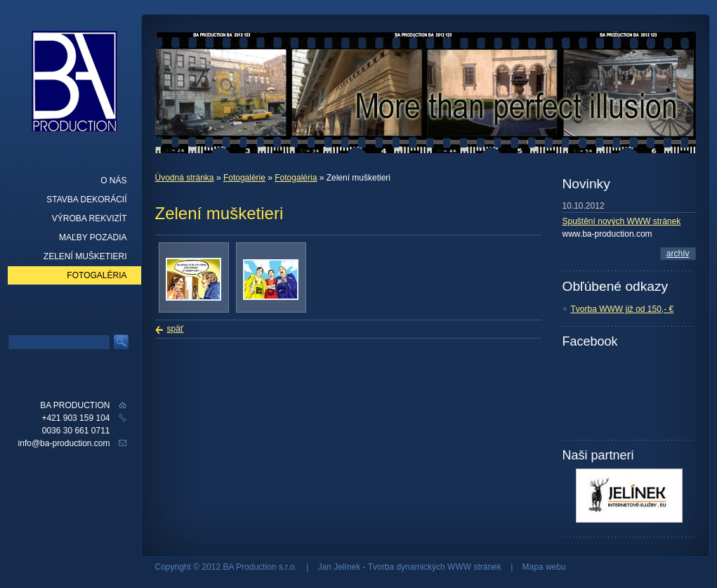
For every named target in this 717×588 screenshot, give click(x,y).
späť (176, 329)
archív (678, 254)
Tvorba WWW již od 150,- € (623, 309)
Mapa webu (544, 567)
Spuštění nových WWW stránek (622, 221)
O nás (113, 181)
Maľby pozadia (93, 237)
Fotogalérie (244, 178)
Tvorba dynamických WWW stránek (435, 567)
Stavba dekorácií (86, 200)
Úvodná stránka (185, 178)
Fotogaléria (296, 178)
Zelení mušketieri (85, 256)
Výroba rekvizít (90, 218)
